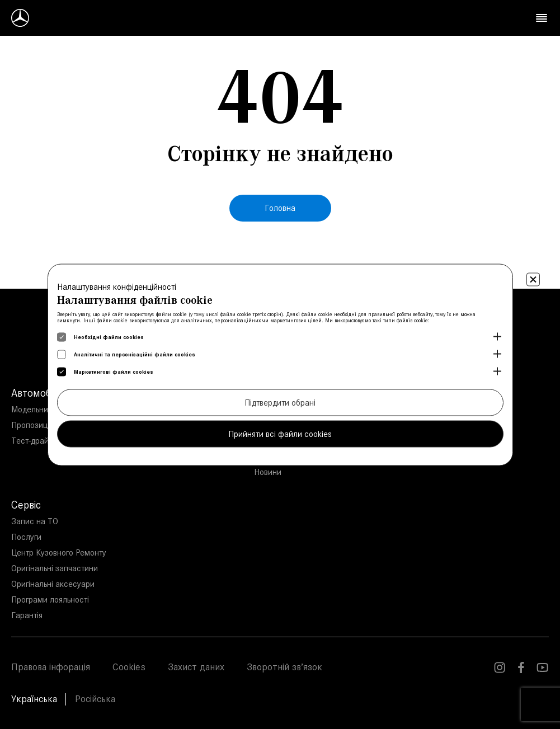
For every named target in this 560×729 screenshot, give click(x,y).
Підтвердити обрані (280, 402)
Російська (95, 699)
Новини (268, 472)
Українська (34, 699)
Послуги (26, 537)
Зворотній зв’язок (284, 667)
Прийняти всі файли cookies (280, 433)
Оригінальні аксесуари (53, 584)
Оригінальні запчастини (55, 568)
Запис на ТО (35, 521)
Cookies (129, 667)
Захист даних (196, 667)
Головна (280, 208)
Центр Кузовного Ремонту (59, 552)
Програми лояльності (50, 599)
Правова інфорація (51, 667)
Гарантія (27, 615)
